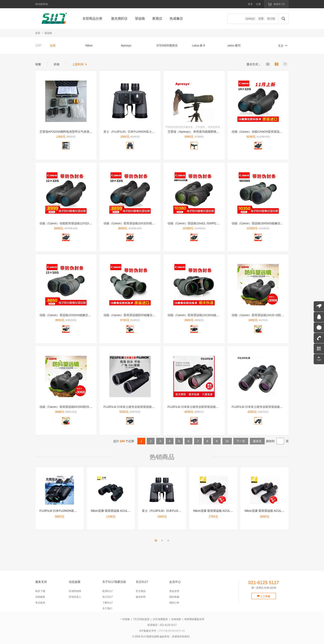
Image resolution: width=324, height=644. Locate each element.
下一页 (241, 441)
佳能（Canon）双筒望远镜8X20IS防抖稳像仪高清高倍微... (77, 407)
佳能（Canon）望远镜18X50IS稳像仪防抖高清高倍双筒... (269, 223)
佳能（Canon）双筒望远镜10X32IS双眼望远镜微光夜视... (141, 223)
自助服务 (40, 597)
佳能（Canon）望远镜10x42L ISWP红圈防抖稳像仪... (202, 223)
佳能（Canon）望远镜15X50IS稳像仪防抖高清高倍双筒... (77, 315)
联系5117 (108, 591)
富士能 (271, 19)
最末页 (257, 441)
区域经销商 (75, 591)
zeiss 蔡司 (234, 45)
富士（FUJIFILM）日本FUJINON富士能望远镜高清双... (139, 132)
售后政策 (40, 603)
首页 (38, 33)
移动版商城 (42, 4)
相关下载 (40, 591)
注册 (258, 4)
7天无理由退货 (141, 619)
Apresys (250, 19)
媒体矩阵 (141, 597)
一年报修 (125, 619)
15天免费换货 (160, 619)
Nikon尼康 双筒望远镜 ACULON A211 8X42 (119, 511)
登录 (250, 4)
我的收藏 (174, 597)
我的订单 (174, 603)
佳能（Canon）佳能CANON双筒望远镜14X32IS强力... (267, 132)
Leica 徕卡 (199, 45)
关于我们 (107, 608)
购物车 (276, 4)
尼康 (261, 19)
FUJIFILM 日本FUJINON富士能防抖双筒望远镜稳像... (74, 511)
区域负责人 (75, 597)
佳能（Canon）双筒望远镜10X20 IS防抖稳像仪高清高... (268, 315)
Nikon (89, 45)
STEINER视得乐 (167, 45)
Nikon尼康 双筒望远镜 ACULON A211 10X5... (223, 511)
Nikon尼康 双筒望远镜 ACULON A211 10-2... (273, 511)
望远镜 (48, 33)
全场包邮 (176, 619)
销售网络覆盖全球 (194, 619)
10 (227, 441)
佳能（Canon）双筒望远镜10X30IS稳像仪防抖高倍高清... (205, 315)
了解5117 (108, 603)
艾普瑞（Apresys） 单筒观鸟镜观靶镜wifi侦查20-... (200, 132)
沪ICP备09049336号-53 (172, 631)
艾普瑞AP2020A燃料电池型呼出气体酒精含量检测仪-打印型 (78, 132)
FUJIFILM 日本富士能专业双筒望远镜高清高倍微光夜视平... (142, 407)
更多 (283, 45)
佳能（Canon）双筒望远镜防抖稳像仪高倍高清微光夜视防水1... (145, 315)
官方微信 (141, 591)
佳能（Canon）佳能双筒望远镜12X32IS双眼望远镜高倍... (77, 223)
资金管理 (174, 591)
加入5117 (108, 597)
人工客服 (264, 596)
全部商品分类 (92, 18)
